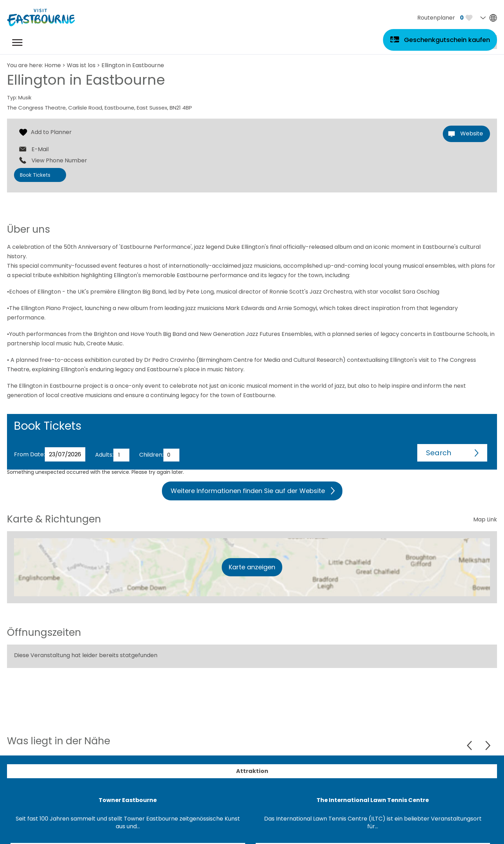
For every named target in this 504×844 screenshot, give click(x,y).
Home (53, 65)
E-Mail (40, 149)
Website (472, 133)
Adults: (104, 455)
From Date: (29, 454)
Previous (470, 745)
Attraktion (252, 771)
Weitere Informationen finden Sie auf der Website (248, 491)
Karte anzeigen (252, 567)
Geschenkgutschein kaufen (447, 40)
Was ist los (81, 65)
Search (439, 453)
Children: (151, 455)
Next (488, 745)
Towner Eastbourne (128, 800)
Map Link (485, 519)
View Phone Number (59, 161)
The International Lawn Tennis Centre (373, 800)
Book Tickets (35, 175)
